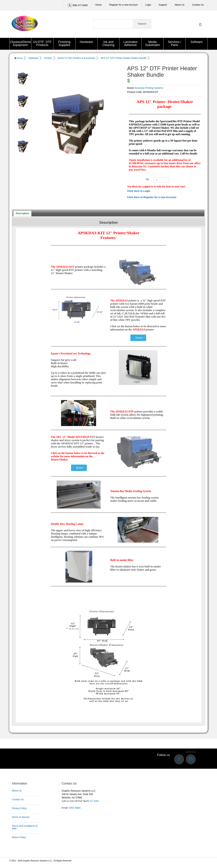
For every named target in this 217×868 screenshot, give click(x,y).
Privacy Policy (19, 808)
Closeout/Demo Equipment (21, 43)
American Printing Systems (149, 87)
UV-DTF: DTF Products (42, 43)
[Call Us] (78, 5)
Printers (48, 58)
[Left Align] (70, 5)
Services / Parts (175, 43)
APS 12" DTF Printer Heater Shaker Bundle (124, 58)
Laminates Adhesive (130, 43)
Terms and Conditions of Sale (25, 827)
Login (148, 5)
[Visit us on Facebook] (179, 759)
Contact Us (18, 799)
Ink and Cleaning (108, 43)
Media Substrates (152, 43)
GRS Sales (75, 807)
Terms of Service (21, 817)
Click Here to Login (139, 190)
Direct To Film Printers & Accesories (76, 58)
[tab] (22, 213)
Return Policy (19, 837)
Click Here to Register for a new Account (152, 197)
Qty (147, 179)
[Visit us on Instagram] (191, 759)
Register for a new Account (124, 5)
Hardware (86, 42)
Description (22, 213)
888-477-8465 (92, 801)
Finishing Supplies (64, 43)
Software (197, 42)
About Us (17, 790)
